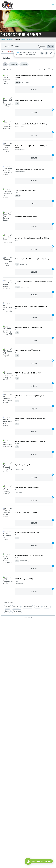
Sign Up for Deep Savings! (42, 861)
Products (10, 40)
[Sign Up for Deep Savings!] (28, 861)
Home (3, 40)
